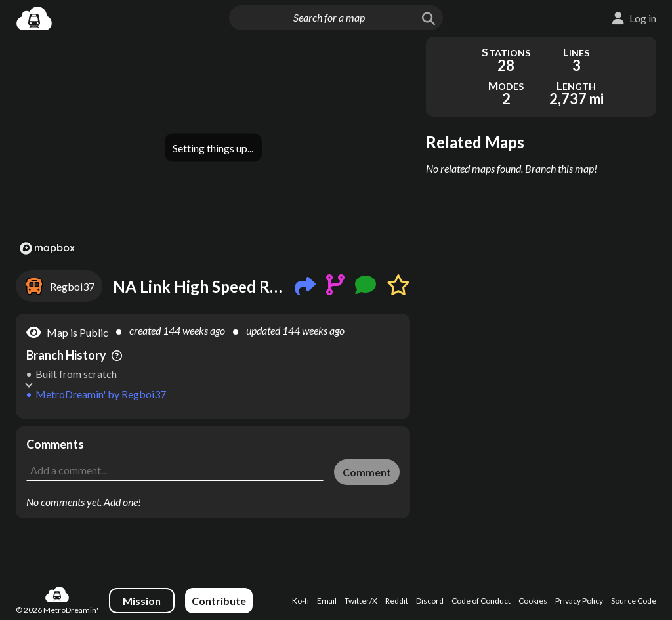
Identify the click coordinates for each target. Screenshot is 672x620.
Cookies (533, 601)
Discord (430, 601)
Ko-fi (301, 601)
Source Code (634, 601)
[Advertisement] (213, 446)
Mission (142, 601)
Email (327, 601)
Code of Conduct (481, 601)
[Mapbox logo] (47, 248)
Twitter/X (361, 601)
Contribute (219, 601)
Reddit (397, 601)
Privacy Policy (579, 601)
